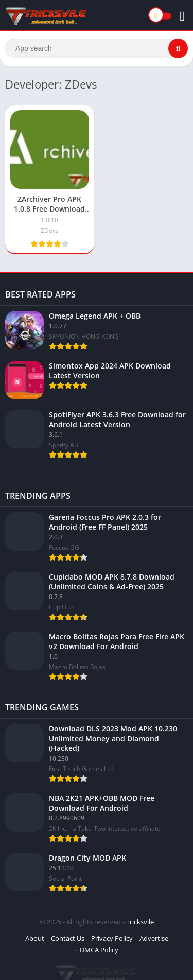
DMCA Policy (99, 950)
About (35, 938)
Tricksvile (140, 922)
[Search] (97, 48)
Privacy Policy (112, 938)
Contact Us (68, 938)
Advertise (154, 938)
